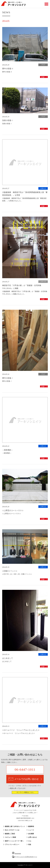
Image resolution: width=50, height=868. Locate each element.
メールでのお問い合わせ (25, 779)
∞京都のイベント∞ (10, 571)
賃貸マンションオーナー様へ (14, 841)
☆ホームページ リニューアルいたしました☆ (21, 730)
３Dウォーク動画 (10, 837)
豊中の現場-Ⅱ (8, 69)
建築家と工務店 (10, 834)
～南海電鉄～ (8, 450)
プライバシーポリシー (12, 844)
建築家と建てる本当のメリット (15, 826)
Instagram (17, 853)
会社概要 (31, 834)
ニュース (31, 830)
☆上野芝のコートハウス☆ (13, 510)
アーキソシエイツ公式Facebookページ (26, 857)
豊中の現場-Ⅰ (8, 378)
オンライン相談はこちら (25, 792)
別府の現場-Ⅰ (8, 120)
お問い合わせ (32, 837)
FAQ (30, 841)
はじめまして (8, 658)
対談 (30, 844)
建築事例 (31, 826)
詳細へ (43, 77)
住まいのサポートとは (12, 830)
